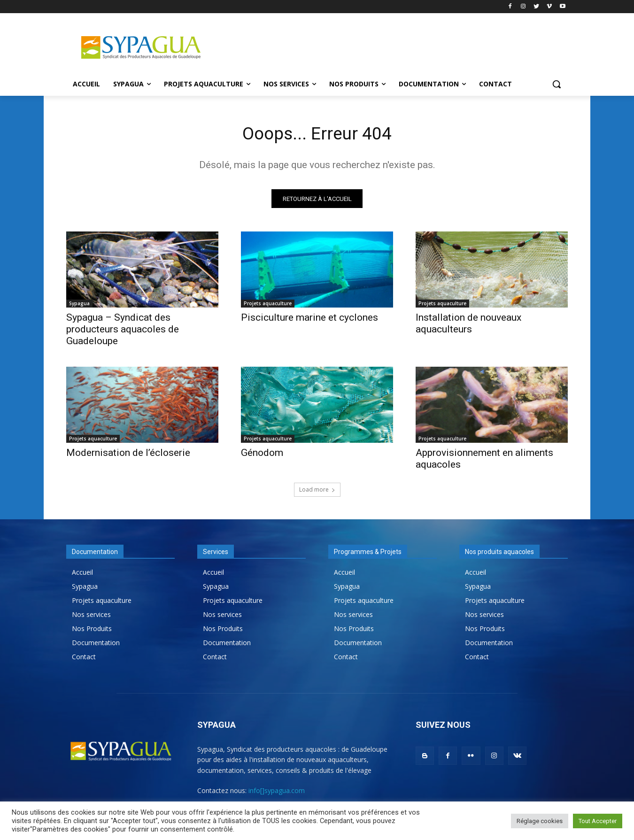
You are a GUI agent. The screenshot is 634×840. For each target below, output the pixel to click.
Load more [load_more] (317, 492)
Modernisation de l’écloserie (128, 455)
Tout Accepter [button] (598, 821)
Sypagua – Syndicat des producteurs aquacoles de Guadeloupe (123, 331)
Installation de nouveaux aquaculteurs (468, 326)
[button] (557, 84)
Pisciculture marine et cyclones (309, 320)
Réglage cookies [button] (540, 821)
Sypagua (79, 306)
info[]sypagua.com (277, 793)
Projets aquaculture (268, 306)
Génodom (262, 455)
